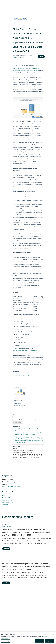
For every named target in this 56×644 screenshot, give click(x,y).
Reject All (49, 641)
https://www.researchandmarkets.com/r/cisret (25, 351)
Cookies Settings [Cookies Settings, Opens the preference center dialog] (6, 641)
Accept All (39, 641)
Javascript (5, 505)
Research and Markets (18, 58)
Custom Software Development (29, 417)
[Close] (54, 634)
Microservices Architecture (19, 420)
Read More (6, 549)
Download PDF (6, 498)
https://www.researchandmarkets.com (12, 486)
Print (4, 496)
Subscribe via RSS (7, 500)
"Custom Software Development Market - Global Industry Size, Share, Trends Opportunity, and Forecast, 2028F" (28, 68)
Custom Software (17, 417)
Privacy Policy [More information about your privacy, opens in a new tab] (5, 638)
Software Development (18, 423)
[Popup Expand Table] (42, 297)
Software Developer (31, 420)
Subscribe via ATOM (8, 502)
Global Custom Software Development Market (27, 376)
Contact (15, 465)
